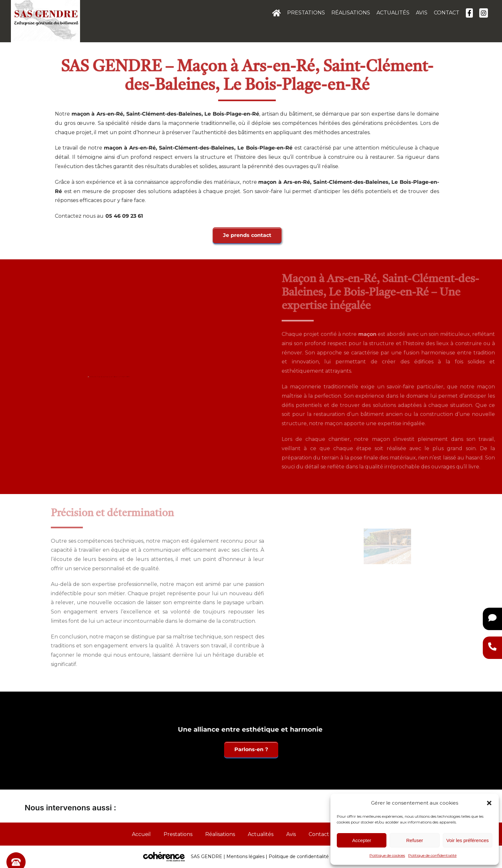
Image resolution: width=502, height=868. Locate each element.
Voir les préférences (468, 840)
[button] (489, 803)
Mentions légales (245, 856)
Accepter (362, 840)
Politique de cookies (387, 855)
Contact (319, 834)
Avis (291, 834)
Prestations (178, 834)
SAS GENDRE (206, 856)
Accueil (141, 834)
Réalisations (220, 834)
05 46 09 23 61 (126, 216)
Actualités (261, 834)
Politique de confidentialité (432, 855)
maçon (82, 114)
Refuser (415, 840)
